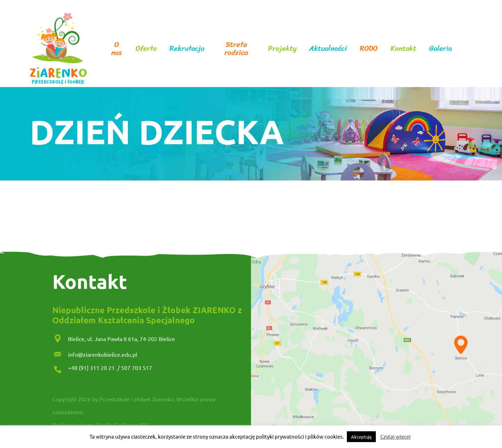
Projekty (282, 49)
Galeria (440, 49)
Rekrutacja (187, 49)
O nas (117, 49)
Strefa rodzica (236, 49)
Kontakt (403, 49)
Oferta (146, 49)
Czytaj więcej (395, 436)
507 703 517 (136, 368)
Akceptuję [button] (361, 437)
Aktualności (328, 49)
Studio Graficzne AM (122, 425)
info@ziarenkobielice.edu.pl (102, 354)
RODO (369, 49)
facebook (464, 49)
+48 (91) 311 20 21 (92, 368)
